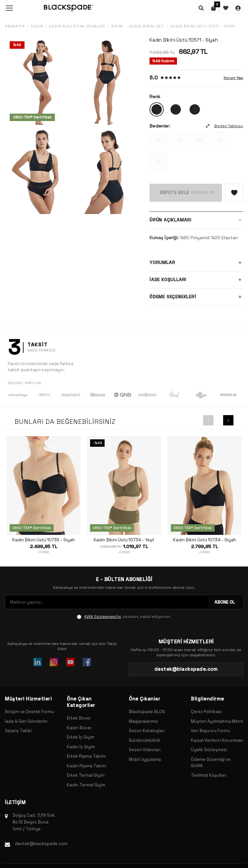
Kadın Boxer (79, 728)
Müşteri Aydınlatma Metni (217, 721)
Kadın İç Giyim (81, 747)
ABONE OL (225, 602)
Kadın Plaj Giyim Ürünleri (77, 26)
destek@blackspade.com (41, 844)
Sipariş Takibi (18, 731)
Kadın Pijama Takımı (87, 766)
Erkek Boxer (79, 718)
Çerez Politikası (206, 712)
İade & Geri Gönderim (26, 721)
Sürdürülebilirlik (145, 740)
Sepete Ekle (174, 192)
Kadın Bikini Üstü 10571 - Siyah (203, 26)
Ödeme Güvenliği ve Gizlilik (211, 763)
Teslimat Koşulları (209, 775)
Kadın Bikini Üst (147, 26)
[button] (208, 420)
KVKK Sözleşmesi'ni (103, 617)
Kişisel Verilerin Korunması (217, 740)
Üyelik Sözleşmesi (209, 750)
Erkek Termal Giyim (86, 775)
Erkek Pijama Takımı (86, 756)
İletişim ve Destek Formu (29, 712)
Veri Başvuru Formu (210, 731)
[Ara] (201, 8)
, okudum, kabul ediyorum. (124, 617)
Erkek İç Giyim (81, 737)
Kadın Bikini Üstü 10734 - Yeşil (124, 540)
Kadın (37, 26)
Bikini (117, 26)
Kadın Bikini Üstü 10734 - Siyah (205, 540)
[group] (39, 81)
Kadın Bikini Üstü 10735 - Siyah (44, 540)
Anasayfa (15, 26)
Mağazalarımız (143, 721)
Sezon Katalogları (147, 731)
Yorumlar (196, 263)
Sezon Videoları (145, 750)
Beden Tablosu (224, 126)
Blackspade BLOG (147, 712)
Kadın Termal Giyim (86, 785)
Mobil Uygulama (145, 759)
